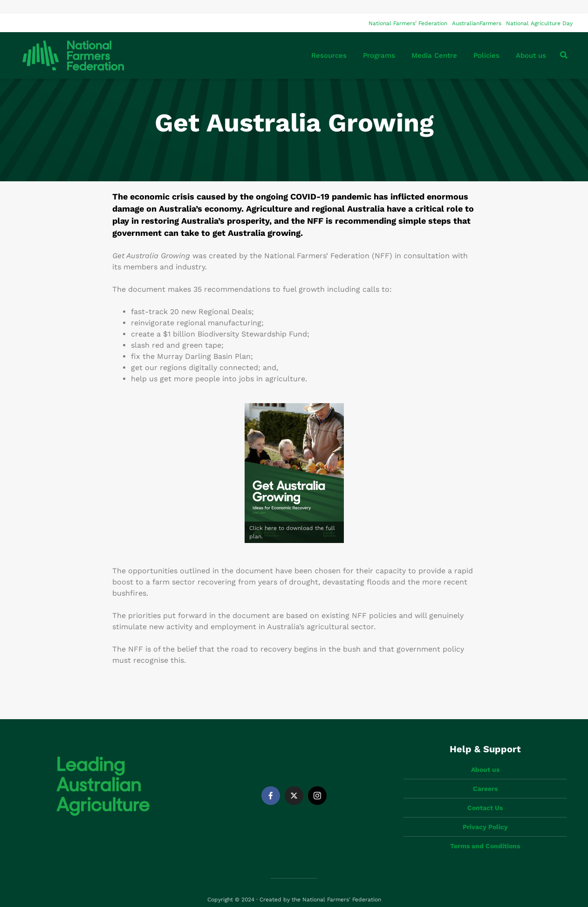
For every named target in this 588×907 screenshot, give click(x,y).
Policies (486, 42)
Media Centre (434, 42)
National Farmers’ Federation (408, 10)
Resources (329, 42)
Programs (379, 42)
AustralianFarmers (477, 10)
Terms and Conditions (485, 832)
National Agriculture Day (539, 10)
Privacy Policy (485, 813)
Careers (485, 775)
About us (531, 42)
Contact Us (485, 794)
